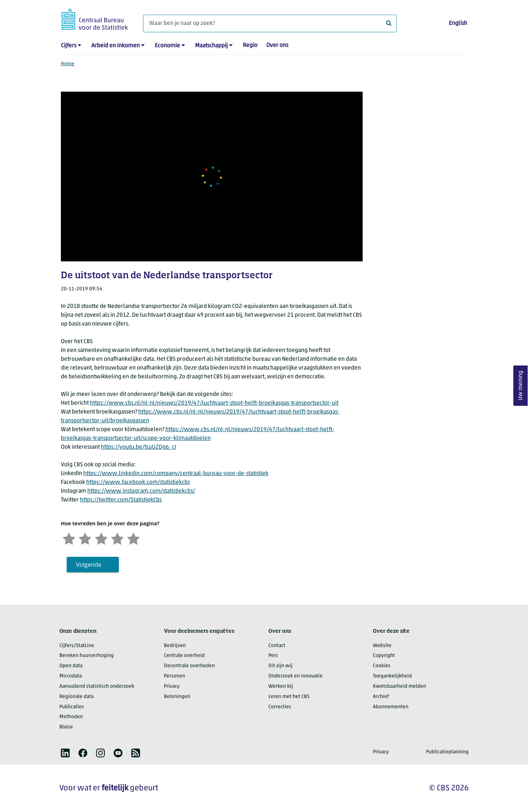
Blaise (66, 727)
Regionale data (76, 697)
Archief (381, 697)
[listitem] (65, 753)
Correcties (280, 707)
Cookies (382, 666)
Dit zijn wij (280, 666)
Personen (175, 676)
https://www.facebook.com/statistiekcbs (138, 482)
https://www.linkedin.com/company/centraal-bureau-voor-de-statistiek (176, 474)
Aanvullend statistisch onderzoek (97, 686)
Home (68, 64)
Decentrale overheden (189, 666)
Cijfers (69, 46)
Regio (250, 45)
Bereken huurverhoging (87, 656)
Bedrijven (175, 646)
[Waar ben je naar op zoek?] (270, 23)
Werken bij (281, 686)
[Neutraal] (101, 538)
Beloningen (177, 697)
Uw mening (521, 385)
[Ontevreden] (85, 538)
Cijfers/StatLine (77, 646)
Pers (273, 656)
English (458, 23)
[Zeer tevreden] (133, 538)
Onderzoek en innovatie (296, 676)
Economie (167, 46)
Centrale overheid (184, 656)
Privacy (172, 686)
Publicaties (72, 707)
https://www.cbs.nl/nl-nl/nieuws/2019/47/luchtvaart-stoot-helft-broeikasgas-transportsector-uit (214, 403)
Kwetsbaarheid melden (399, 686)
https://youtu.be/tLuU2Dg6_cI (138, 447)
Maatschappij (211, 46)
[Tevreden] (117, 538)
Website (382, 646)
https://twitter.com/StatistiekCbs (121, 500)
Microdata (71, 676)
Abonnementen (391, 707)
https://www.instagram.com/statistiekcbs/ (141, 491)
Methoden (71, 717)
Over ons (277, 45)
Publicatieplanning (447, 752)
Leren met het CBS (289, 697)
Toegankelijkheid (392, 676)
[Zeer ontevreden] (69, 538)
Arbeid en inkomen (115, 46)
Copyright (384, 656)
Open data (71, 666)
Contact (277, 646)
